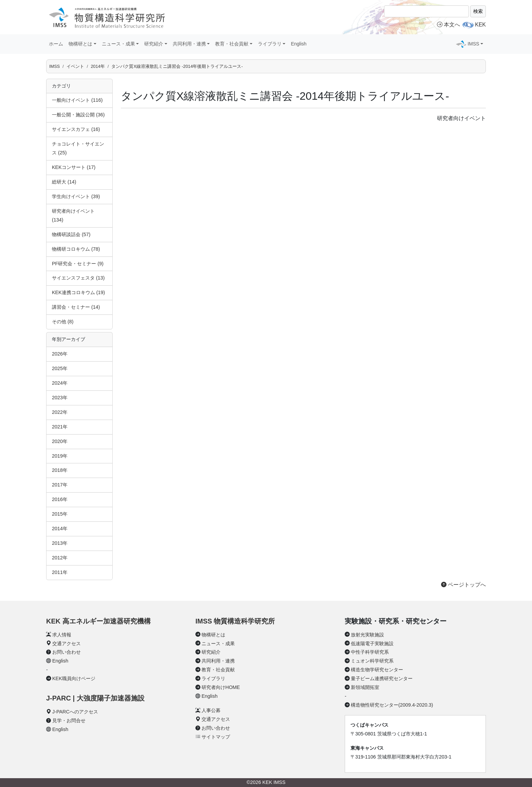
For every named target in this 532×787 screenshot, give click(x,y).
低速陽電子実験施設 (372, 644)
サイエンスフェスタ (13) (78, 278)
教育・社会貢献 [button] (232, 44)
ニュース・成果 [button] (118, 44)
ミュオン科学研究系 (372, 661)
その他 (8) (63, 322)
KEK (480, 25)
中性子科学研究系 (370, 652)
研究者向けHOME (221, 687)
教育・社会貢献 (218, 670)
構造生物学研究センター (377, 670)
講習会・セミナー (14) (76, 307)
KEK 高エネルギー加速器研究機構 (98, 621)
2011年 (60, 572)
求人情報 (62, 635)
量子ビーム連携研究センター (382, 678)
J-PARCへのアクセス (75, 712)
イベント (75, 66)
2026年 (60, 354)
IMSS (54, 66)
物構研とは (213, 635)
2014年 (98, 66)
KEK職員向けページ (74, 678)
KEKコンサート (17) (74, 167)
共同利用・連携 (218, 661)
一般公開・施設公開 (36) (78, 115)
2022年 (60, 412)
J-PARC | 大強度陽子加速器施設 (95, 698)
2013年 (60, 543)
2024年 (60, 383)
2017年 (60, 485)
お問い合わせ (66, 652)
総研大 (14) (64, 182)
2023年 (60, 398)
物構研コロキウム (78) (76, 249)
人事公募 (211, 710)
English (299, 44)
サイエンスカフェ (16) (76, 129)
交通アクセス (66, 644)
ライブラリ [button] (270, 44)
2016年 (60, 499)
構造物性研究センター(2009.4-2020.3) (392, 705)
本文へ (449, 25)
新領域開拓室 (365, 687)
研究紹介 (211, 652)
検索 (478, 11)
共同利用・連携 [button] (189, 44)
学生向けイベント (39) (76, 196)
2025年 (60, 368)
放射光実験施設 (367, 635)
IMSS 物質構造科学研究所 (235, 621)
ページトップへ (463, 585)
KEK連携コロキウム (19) (78, 292)
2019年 (60, 456)
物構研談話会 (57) (71, 234)
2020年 (60, 441)
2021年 (60, 427)
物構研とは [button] (80, 44)
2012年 (60, 558)
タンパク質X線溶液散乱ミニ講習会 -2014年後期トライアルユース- (177, 66)
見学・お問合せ (69, 721)
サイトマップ (216, 737)
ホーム (56, 44)
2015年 (60, 514)
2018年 (60, 470)
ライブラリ (213, 678)
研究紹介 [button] (154, 44)
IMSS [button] (473, 44)
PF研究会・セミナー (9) (78, 264)
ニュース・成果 (218, 644)
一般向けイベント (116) (77, 100)
